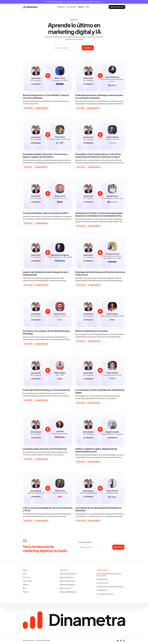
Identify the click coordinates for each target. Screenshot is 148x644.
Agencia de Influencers (67, 577)
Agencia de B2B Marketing (68, 592)
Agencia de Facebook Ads (68, 574)
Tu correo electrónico (85, 542)
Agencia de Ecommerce (67, 581)
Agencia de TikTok (65, 588)
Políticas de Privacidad (43, 640)
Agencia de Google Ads (67, 585)
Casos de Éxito (28, 581)
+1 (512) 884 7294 (102, 590)
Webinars (26, 585)
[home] (30, 7)
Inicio (25, 574)
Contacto (26, 592)
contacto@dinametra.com (105, 594)
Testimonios (27, 577)
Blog (24, 588)
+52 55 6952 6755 (102, 579)
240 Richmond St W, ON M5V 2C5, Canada (110, 587)
